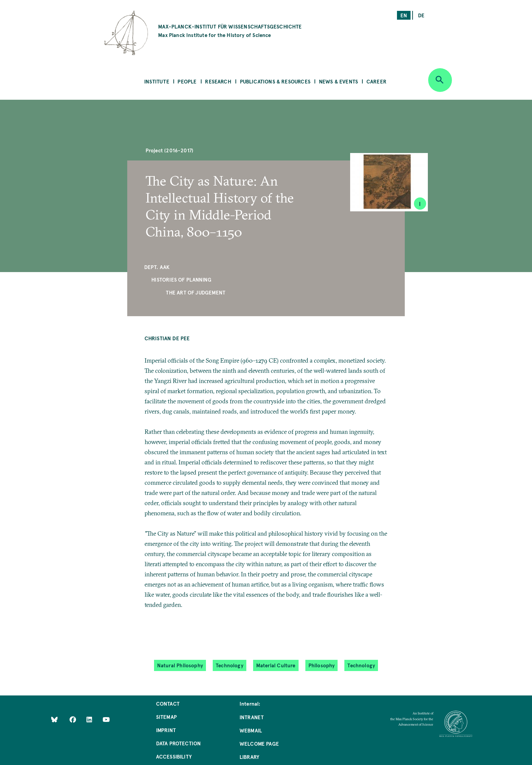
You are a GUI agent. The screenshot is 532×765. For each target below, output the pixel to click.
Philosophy (322, 665)
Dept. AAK (157, 267)
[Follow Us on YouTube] (106, 719)
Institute (157, 81)
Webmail (251, 730)
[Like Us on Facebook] (73, 719)
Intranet (252, 717)
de (421, 15)
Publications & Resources (275, 81)
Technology (230, 665)
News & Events (338, 81)
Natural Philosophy (180, 665)
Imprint (166, 730)
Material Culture (276, 665)
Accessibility (174, 756)
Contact (168, 703)
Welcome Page (259, 743)
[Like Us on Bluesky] (54, 719)
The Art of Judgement (196, 292)
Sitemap (166, 717)
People (187, 81)
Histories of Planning (181, 279)
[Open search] (440, 80)
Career (376, 81)
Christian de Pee (167, 338)
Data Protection (179, 743)
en (404, 15)
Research (218, 81)
